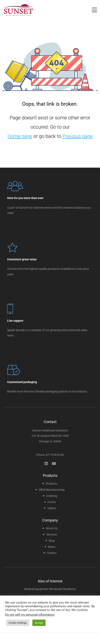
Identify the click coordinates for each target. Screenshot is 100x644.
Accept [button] (39, 623)
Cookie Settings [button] (18, 623)
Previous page (78, 136)
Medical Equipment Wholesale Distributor (50, 589)
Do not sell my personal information (30, 615)
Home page (20, 136)
